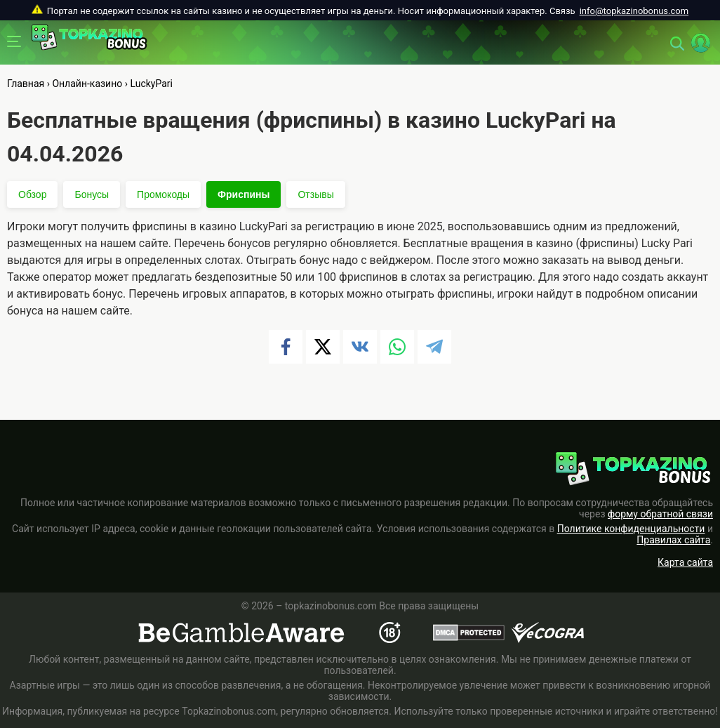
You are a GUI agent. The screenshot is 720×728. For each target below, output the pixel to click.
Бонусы (92, 194)
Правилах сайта (673, 540)
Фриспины (244, 194)
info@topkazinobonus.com (634, 11)
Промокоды (163, 194)
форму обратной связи (660, 514)
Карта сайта (685, 562)
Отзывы (315, 194)
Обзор (32, 194)
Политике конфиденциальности (631, 529)
